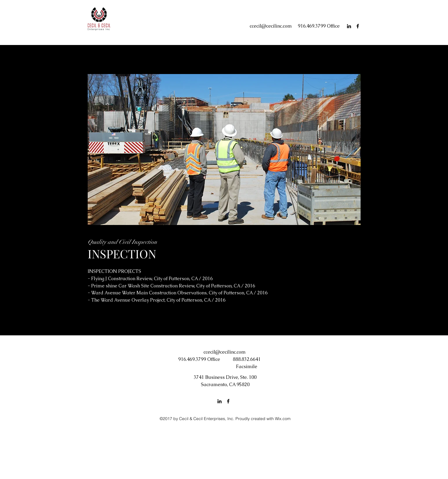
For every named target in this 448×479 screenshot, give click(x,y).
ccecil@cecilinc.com (271, 26)
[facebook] (358, 26)
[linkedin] (349, 26)
